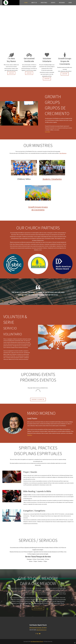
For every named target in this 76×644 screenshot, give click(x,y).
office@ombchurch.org (42, 630)
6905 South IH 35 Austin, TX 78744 (38, 628)
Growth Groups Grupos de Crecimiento (38, 208)
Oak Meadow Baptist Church (37, 641)
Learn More (48, 132)
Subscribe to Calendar (38, 399)
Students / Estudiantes (52, 179)
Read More (30, 435)
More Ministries (63, 153)
